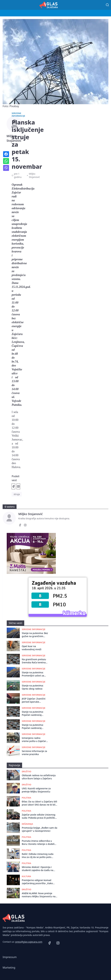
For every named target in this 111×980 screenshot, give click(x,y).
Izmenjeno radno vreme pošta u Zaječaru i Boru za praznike (35, 740)
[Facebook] (20, 526)
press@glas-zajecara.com (29, 942)
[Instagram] (25, 526)
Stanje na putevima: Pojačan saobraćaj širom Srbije (33, 713)
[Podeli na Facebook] (13, 486)
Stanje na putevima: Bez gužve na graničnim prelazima (35, 635)
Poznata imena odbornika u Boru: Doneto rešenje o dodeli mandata (38, 842)
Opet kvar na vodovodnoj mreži (32, 648)
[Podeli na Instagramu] (18, 486)
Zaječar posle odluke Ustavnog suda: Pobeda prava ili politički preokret (39, 816)
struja (17, 494)
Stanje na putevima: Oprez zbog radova (33, 687)
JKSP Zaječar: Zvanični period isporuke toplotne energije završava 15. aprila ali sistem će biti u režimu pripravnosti (34, 700)
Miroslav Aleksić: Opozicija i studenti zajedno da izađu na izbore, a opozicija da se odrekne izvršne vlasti (40, 869)
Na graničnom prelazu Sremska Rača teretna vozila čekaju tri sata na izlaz (35, 661)
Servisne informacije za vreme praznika (34, 753)
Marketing (9, 968)
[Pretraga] (107, 5)
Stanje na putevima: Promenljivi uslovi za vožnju (33, 674)
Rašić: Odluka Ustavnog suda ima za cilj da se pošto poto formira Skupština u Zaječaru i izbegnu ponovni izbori (38, 856)
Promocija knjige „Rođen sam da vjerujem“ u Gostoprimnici (39, 829)
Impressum (10, 957)
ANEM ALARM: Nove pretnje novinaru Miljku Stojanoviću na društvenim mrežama (39, 895)
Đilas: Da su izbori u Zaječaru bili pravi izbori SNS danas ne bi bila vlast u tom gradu (39, 803)
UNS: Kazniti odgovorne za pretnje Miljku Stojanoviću (36, 790)
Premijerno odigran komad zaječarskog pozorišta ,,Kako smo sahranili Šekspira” (37, 882)
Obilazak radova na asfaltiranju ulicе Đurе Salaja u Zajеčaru (39, 777)
